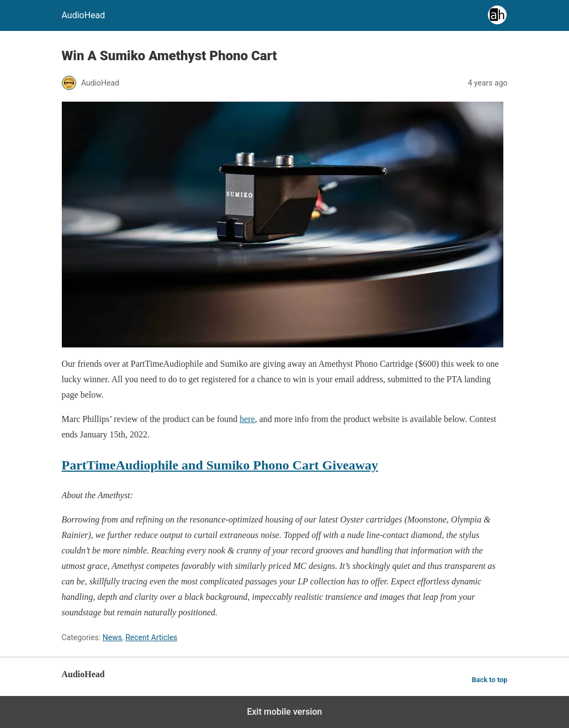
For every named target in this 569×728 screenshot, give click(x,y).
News (112, 637)
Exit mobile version (284, 712)
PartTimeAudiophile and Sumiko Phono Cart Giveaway (220, 465)
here (247, 419)
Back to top (490, 680)
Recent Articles (151, 637)
